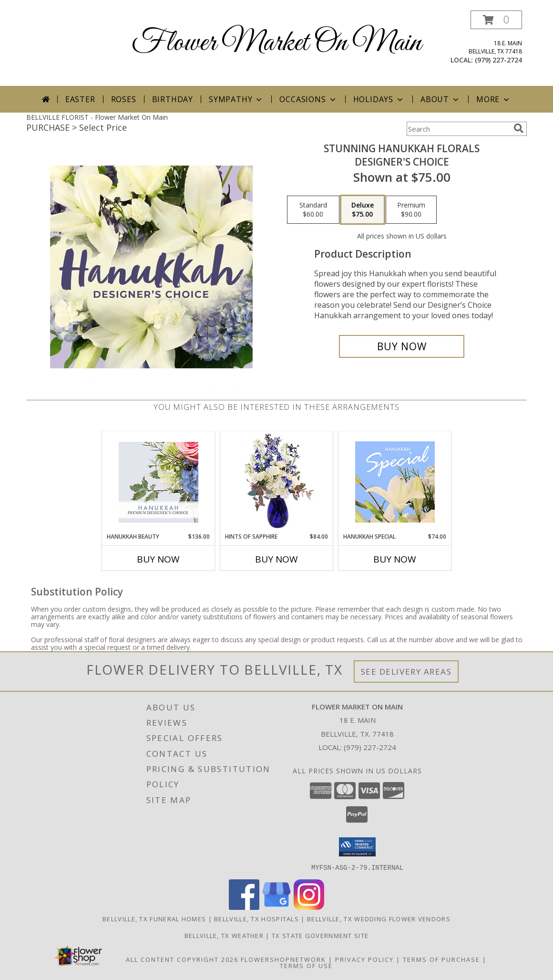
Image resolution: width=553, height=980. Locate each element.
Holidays (379, 99)
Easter (80, 99)
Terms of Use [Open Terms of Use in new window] (306, 965)
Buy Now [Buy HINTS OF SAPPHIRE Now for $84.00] (276, 559)
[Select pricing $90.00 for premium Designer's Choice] (411, 210)
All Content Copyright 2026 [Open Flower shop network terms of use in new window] (182, 959)
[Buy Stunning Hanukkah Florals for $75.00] (402, 346)
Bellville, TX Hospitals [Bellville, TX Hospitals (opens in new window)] (256, 918)
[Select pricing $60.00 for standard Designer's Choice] (313, 210)
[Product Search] (458, 129)
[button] (496, 20)
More (494, 99)
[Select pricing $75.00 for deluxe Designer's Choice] (363, 210)
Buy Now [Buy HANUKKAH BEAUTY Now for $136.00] (158, 559)
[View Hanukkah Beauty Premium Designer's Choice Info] (159, 482)
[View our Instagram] (309, 907)
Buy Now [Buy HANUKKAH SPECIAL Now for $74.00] (395, 559)
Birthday (173, 99)
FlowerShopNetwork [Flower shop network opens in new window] (283, 959)
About (440, 99)
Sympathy (236, 99)
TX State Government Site (320, 935)
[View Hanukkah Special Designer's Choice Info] (395, 482)
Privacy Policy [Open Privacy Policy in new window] (364, 959)
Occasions (308, 99)
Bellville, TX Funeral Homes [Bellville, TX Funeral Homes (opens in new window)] (154, 918)
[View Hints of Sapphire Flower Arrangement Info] (277, 482)
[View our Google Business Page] (276, 907)
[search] (519, 128)
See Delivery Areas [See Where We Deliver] (406, 672)
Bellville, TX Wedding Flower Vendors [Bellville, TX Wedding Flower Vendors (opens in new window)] (379, 918)
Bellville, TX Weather (224, 935)
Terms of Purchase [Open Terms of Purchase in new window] (441, 959)
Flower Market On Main (276, 43)
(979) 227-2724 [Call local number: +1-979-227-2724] (498, 60)
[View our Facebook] (244, 907)
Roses (124, 99)
